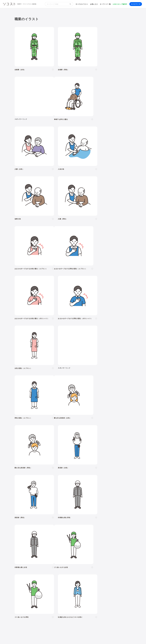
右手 (71, 506)
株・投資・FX (101, 549)
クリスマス (32, 529)
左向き (58, 506)
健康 (46, 485)
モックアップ (40, 567)
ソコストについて (20, 639)
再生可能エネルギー (47, 554)
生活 (90, 480)
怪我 (70, 539)
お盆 (116, 526)
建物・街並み (101, 480)
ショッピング (101, 542)
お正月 (26, 526)
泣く (50, 511)
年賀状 (32, 526)
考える (35, 511)
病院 (60, 539)
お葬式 (55, 539)
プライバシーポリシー (82, 639)
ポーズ (27, 480)
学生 (104, 497)
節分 (43, 526)
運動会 (101, 526)
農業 (116, 554)
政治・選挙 (81, 545)
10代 (40, 497)
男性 (25, 497)
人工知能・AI (108, 554)
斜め (46, 506)
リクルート (55, 549)
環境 (112, 480)
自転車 (118, 545)
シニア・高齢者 (76, 497)
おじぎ (55, 511)
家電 (76, 542)
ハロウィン (123, 526)
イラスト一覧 (127, 470)
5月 (53, 522)
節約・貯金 (27, 545)
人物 (18, 480)
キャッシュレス (123, 542)
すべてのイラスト (82, 4)
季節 (46, 480)
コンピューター (71, 562)
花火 (111, 526)
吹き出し (27, 567)
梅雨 (96, 526)
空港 (88, 545)
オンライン (81, 549)
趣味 (44, 545)
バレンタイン (51, 526)
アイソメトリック (112, 485)
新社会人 (47, 549)
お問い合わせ (69, 639)
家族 (39, 502)
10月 (73, 522)
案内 (71, 511)
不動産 (109, 549)
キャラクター (54, 545)
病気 (65, 539)
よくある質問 (40, 639)
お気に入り (94, 4)
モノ (85, 485)
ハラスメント (37, 549)
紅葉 (25, 529)
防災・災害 (45, 557)
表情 (25, 511)
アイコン (50, 567)
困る (40, 511)
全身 (25, 506)
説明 (76, 511)
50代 (59, 497)
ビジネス (37, 480)
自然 (120, 480)
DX (73, 554)
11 (79, 439)
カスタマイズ (136, 4)
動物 (18, 485)
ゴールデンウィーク (77, 526)
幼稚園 (93, 497)
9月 (69, 522)
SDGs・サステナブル (31, 554)
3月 (45, 522)
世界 (74, 545)
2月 (41, 522)
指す (80, 511)
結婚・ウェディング (40, 539)
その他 (126, 485)
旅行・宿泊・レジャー (99, 545)
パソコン (27, 562)
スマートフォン (46, 562)
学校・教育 (80, 480)
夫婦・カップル (48, 502)
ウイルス (99, 539)
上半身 (30, 506)
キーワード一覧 (105, 4)
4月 (49, 522)
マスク (106, 539)
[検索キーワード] (56, 4)
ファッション (111, 542)
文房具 (81, 542)
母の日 (60, 526)
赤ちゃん (86, 497)
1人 (25, 502)
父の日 (66, 526)
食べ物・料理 (65, 485)
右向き (52, 506)
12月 (83, 522)
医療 (26, 485)
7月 (61, 522)
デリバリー (37, 545)
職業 (25, 549)
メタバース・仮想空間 (94, 554)
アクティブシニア (62, 542)
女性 (30, 497)
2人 (29, 502)
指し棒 (85, 511)
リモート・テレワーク (68, 549)
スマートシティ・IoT (63, 554)
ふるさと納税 (80, 554)
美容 (54, 485)
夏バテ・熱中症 (115, 539)
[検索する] (70, 4)
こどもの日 (89, 526)
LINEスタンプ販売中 (120, 4)
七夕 (107, 526)
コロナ (92, 539)
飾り (33, 567)
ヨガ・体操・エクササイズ (45, 542)
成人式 (38, 526)
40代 (54, 497)
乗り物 (77, 485)
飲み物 (86, 539)
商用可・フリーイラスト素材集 (27, 4)
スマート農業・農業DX (32, 557)
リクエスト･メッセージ (55, 639)
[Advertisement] (113, 45)
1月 (37, 522)
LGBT (35, 497)
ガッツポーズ (63, 511)
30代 (50, 497)
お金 (70, 480)
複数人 (34, 502)
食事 (80, 539)
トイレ (92, 542)
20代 (45, 497)
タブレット (35, 562)
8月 (65, 522)
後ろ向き (65, 506)
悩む (30, 511)
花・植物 (68, 545)
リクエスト (64, 567)
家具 (72, 542)
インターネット (58, 562)
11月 (78, 522)
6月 (57, 522)
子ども (99, 497)
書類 (87, 542)
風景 (62, 545)
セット (57, 567)
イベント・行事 (58, 480)
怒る (45, 511)
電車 (113, 545)
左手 (75, 506)
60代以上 (66, 497)
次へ (84, 439)
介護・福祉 (36, 485)
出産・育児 (27, 539)
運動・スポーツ (29, 542)
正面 (39, 506)
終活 (50, 539)
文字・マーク (96, 485)
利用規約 (31, 639)
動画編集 (81, 562)
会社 (30, 549)
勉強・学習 (91, 549)
